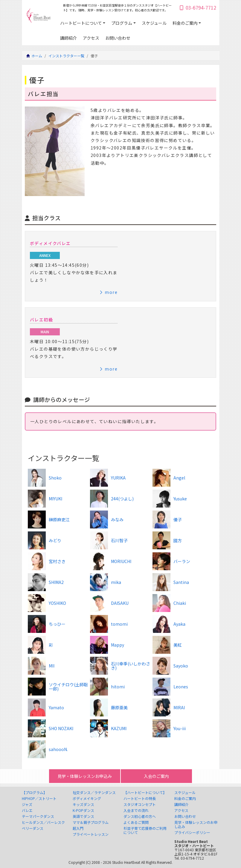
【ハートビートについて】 (145, 793)
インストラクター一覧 (66, 56)
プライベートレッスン (91, 834)
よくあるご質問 (136, 822)
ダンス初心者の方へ (140, 816)
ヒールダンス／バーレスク (43, 822)
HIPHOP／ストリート (39, 798)
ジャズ (27, 804)
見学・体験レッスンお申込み (85, 776)
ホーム (37, 56)
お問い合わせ (118, 38)
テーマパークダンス (38, 816)
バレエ (27, 810)
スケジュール (154, 23)
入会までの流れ (136, 810)
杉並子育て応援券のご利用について (145, 830)
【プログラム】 (34, 793)
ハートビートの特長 (140, 798)
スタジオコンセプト (140, 804)
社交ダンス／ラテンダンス (94, 793)
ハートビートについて (81, 23)
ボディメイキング (87, 798)
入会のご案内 (156, 776)
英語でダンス (83, 816)
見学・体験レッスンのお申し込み (196, 824)
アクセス (91, 38)
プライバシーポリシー (192, 832)
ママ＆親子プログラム (91, 822)
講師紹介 (68, 38)
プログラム (122, 23)
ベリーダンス (33, 828)
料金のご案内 (185, 23)
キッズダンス (83, 804)
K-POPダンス (83, 810)
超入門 (78, 828)
